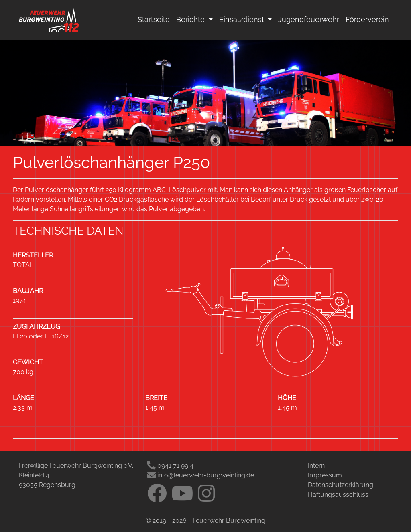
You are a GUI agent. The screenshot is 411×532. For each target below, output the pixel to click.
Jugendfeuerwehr (309, 19)
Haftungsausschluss (338, 495)
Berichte (191, 19)
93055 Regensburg (47, 485)
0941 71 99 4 (171, 466)
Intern (316, 466)
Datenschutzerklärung (341, 485)
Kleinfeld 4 (34, 475)
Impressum (325, 475)
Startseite (154, 19)
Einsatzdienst (247, 19)
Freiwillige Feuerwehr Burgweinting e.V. (76, 466)
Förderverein (367, 19)
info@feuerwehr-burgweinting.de (201, 475)
